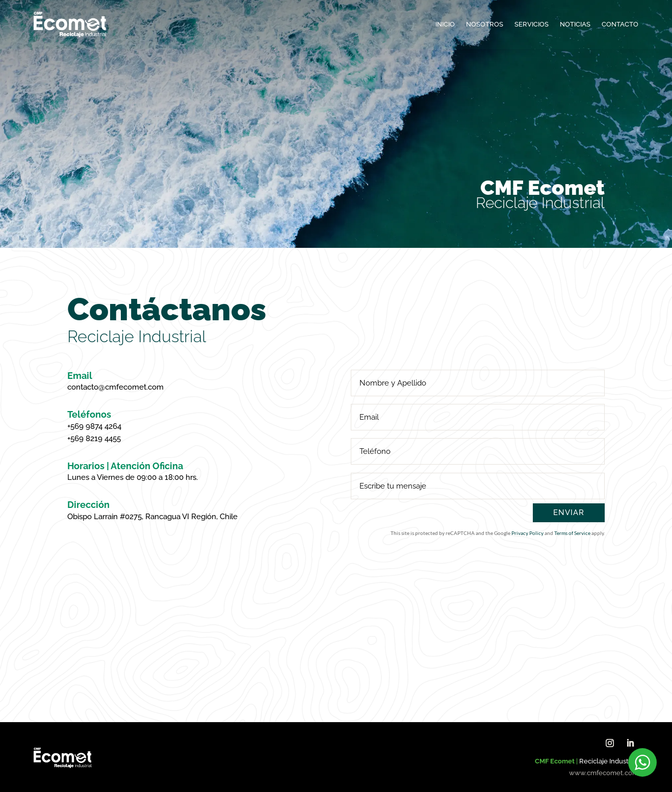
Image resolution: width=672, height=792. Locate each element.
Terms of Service (572, 533)
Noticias (575, 24)
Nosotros (485, 24)
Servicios (532, 24)
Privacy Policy (527, 533)
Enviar (569, 513)
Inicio (445, 24)
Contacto (620, 24)
